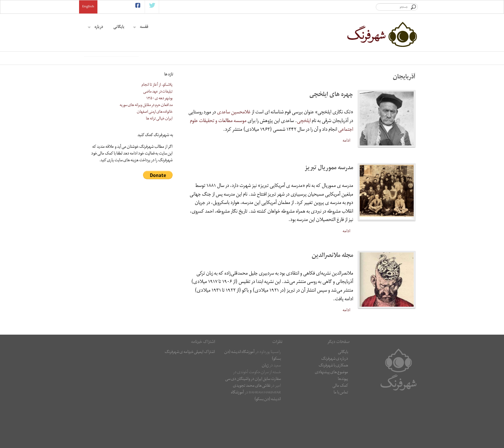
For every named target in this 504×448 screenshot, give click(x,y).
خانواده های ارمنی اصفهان (155, 152)
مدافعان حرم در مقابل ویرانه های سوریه (146, 146)
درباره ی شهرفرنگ (335, 399)
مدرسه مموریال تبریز (329, 209)
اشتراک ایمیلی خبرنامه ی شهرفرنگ (190, 393)
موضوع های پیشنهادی (332, 413)
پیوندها (343, 420)
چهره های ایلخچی (331, 135)
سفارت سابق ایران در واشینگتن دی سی (253, 420)
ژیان (265, 406)
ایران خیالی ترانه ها (159, 159)
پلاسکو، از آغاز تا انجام (157, 125)
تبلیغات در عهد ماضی (158, 132)
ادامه (346, 181)
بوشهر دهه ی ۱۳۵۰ (159, 139)
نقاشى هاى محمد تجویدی (252, 426)
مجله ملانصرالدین (333, 296)
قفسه (141, 27)
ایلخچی (304, 162)
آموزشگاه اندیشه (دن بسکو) (253, 396)
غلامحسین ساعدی (234, 153)
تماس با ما (341, 433)
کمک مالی (340, 426)
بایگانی (119, 27)
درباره (95, 27)
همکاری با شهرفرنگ (333, 406)
